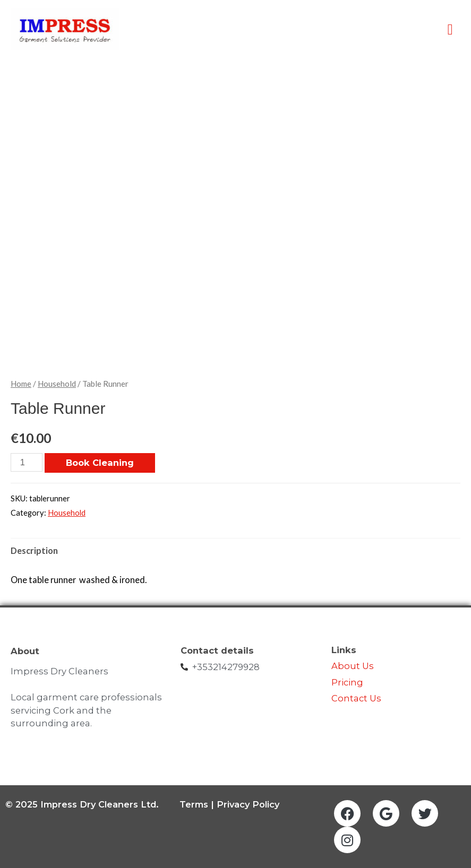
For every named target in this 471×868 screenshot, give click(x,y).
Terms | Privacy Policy (229, 804)
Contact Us (357, 698)
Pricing (347, 682)
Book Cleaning (100, 463)
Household (57, 384)
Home (21, 384)
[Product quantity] (27, 462)
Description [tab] (34, 550)
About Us (353, 666)
